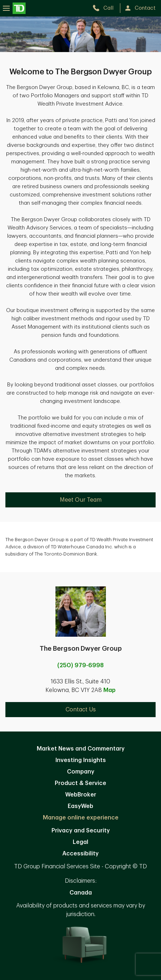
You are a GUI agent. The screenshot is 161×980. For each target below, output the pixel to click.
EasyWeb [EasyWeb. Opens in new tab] (80, 806)
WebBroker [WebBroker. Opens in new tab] (81, 795)
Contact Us (81, 710)
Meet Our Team (81, 500)
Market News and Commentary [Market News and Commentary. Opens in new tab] (81, 749)
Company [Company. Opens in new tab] (81, 772)
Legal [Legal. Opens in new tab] (80, 842)
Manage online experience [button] (81, 818)
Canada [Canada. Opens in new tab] (81, 893)
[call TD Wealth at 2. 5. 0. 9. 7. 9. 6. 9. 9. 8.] (106, 8)
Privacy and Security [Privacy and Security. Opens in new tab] (81, 831)
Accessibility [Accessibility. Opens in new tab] (80, 854)
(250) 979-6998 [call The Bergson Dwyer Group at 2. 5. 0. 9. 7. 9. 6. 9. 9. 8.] (80, 665)
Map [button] (109, 690)
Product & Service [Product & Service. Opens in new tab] (80, 783)
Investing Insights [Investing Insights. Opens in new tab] (81, 760)
